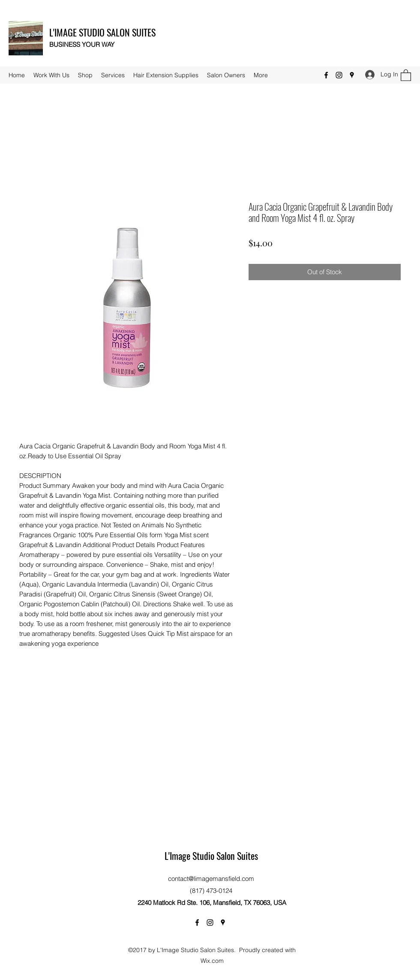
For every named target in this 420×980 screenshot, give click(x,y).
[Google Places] (352, 75)
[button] (406, 75)
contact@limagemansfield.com (211, 879)
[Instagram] (339, 75)
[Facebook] (326, 75)
